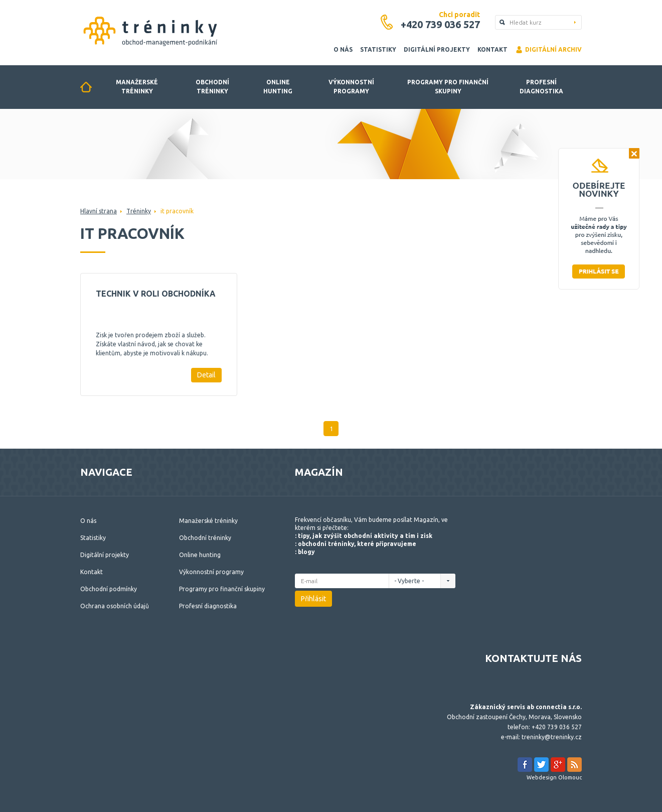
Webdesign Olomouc (554, 777)
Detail (206, 375)
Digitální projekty (437, 49)
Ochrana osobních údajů (115, 606)
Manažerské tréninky (137, 87)
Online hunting (278, 87)
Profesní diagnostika (541, 87)
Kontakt (492, 49)
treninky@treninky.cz (552, 737)
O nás (343, 49)
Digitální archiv (548, 50)
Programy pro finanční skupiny (448, 87)
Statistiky (378, 49)
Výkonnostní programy (351, 87)
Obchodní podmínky (109, 589)
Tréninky (139, 211)
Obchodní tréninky (212, 87)
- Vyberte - (412, 581)
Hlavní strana (99, 211)
